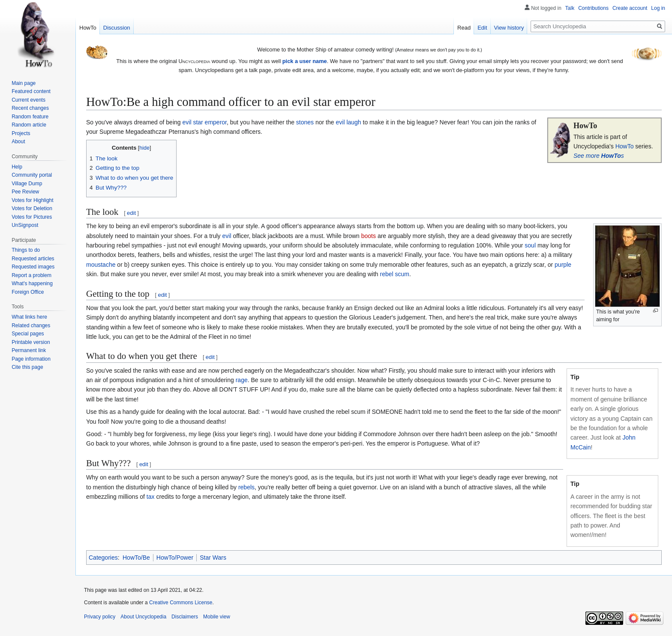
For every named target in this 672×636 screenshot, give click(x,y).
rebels (246, 487)
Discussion (117, 28)
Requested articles (33, 259)
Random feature (30, 117)
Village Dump (27, 184)
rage (242, 380)
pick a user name (305, 61)
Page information (31, 359)
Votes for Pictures (32, 217)
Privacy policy (100, 617)
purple (563, 265)
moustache (101, 265)
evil (227, 236)
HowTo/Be (136, 558)
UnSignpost (25, 225)
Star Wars (213, 558)
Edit (482, 28)
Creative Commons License (181, 603)
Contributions (593, 8)
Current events (28, 100)
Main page (24, 83)
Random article (29, 125)
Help (17, 167)
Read (464, 28)
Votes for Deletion (32, 208)
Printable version (31, 342)
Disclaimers (185, 617)
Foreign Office (28, 292)
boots (369, 236)
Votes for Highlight (32, 200)
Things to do (26, 250)
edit (131, 213)
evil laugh (348, 122)
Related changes (31, 326)
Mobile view (217, 617)
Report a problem (31, 275)
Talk (570, 8)
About (18, 142)
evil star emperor (204, 122)
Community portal (32, 175)
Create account (630, 8)
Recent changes (30, 108)
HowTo (625, 146)
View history (509, 28)
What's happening (32, 283)
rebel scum (395, 274)
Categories (103, 558)
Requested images (33, 267)
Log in (658, 8)
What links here (29, 317)
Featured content (31, 91)
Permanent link (29, 350)
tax (151, 497)
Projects (21, 133)
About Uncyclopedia (143, 617)
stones (305, 122)
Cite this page (27, 367)
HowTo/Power (175, 558)
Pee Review (25, 192)
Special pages (28, 334)
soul (530, 245)
